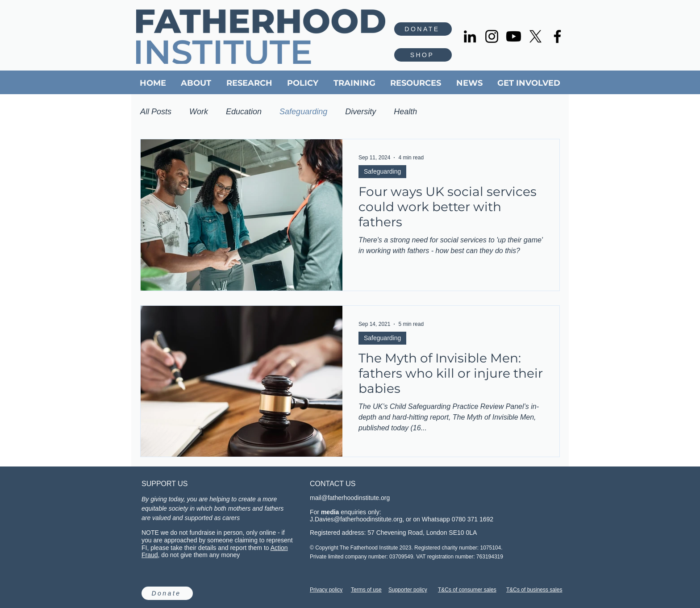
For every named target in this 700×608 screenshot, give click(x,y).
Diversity (360, 112)
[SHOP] (423, 55)
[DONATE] (423, 29)
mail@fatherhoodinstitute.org (350, 498)
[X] (535, 36)
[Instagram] (492, 36)
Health (405, 112)
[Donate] (167, 593)
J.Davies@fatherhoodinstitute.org (356, 519)
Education (244, 112)
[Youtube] (514, 36)
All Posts (156, 112)
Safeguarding (303, 112)
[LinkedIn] (470, 36)
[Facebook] (557, 36)
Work (199, 112)
